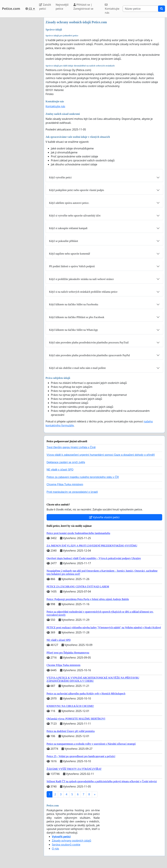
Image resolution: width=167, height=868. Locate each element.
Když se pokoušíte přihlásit (64, 241)
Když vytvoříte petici (60, 177)
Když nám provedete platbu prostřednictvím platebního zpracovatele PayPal (89, 355)
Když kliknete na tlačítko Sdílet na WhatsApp (73, 330)
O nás (55, 849)
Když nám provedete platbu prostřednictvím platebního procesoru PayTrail (89, 342)
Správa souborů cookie (66, 845)
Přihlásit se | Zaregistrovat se (83, 7)
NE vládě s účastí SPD (60, 470)
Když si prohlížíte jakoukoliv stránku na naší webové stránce (81, 279)
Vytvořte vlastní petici (104, 517)
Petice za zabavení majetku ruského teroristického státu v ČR (83, 477)
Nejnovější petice (62, 7)
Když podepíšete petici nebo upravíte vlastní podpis (77, 190)
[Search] (140, 9)
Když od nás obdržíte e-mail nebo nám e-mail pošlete (77, 368)
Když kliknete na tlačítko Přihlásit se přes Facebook (77, 317)
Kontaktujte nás (112, 9)
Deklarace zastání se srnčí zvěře (66, 462)
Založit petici (45, 7)
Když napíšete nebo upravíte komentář (70, 254)
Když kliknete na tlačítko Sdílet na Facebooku (74, 304)
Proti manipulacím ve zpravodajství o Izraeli (72, 492)
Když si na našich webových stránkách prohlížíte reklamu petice (83, 292)
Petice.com (11, 9)
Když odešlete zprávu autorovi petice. (69, 203)
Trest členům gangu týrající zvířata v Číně (71, 447)
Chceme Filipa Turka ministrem (65, 484)
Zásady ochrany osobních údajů (72, 841)
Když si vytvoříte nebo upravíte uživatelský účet (75, 216)
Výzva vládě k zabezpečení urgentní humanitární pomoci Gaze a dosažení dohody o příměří (101, 455)
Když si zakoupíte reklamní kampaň (68, 228)
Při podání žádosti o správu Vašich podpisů (72, 266)
